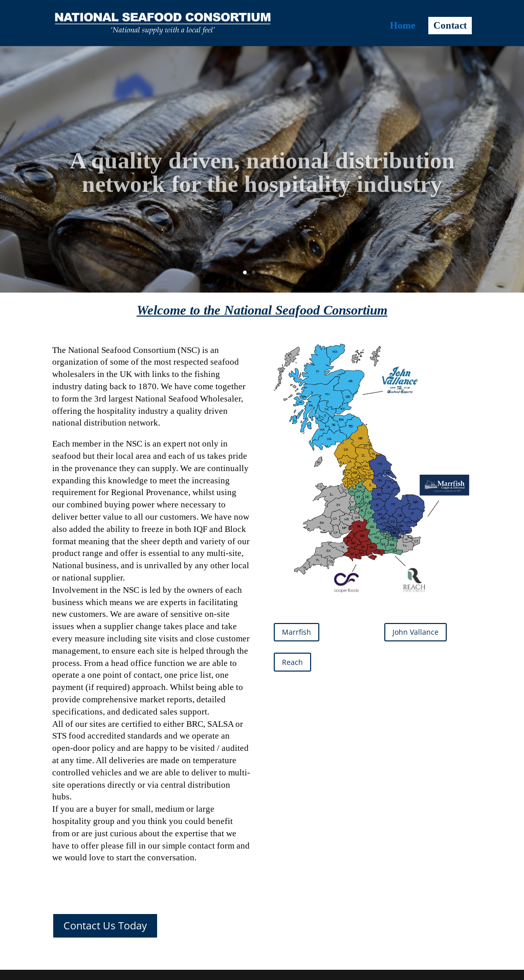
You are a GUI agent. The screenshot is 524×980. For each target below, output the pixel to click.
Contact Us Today (105, 926)
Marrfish (297, 632)
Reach (292, 662)
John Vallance (416, 632)
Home (402, 27)
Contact (450, 26)
